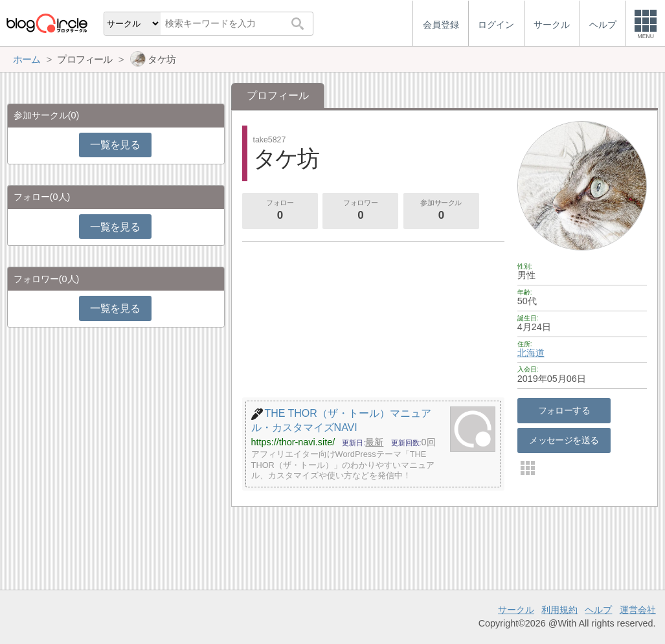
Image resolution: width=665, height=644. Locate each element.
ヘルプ (598, 610)
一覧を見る (115, 145)
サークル (516, 610)
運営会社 (638, 610)
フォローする (564, 410)
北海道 (531, 353)
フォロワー (361, 211)
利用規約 (559, 610)
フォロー (280, 211)
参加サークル (441, 211)
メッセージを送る (564, 440)
